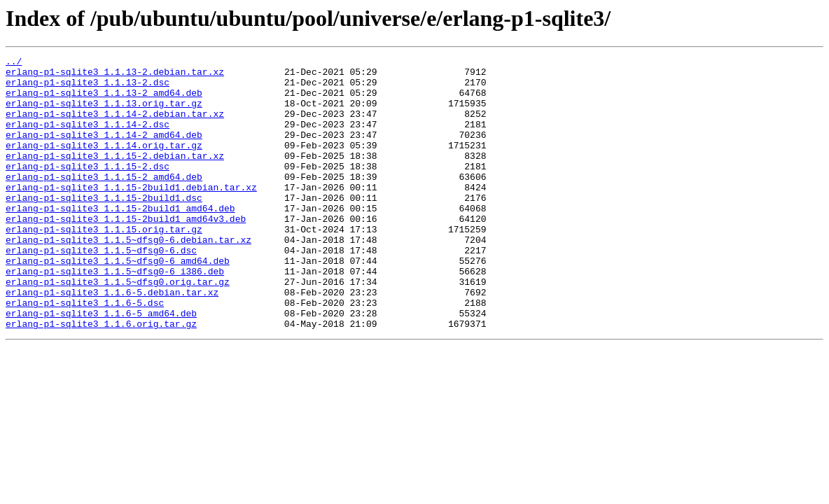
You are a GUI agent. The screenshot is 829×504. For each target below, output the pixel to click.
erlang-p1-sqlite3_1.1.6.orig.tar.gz (101, 378)
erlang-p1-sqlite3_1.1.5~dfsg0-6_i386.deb (115, 315)
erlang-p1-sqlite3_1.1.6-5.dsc (85, 353)
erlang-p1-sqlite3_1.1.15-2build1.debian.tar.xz (131, 214)
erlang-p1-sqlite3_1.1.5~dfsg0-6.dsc (101, 290)
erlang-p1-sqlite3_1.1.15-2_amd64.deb (104, 202)
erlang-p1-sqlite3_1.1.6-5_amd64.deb (101, 365)
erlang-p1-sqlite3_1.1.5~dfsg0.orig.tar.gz (118, 328)
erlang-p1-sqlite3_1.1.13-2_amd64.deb (104, 101)
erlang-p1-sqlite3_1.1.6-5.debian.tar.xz (112, 340)
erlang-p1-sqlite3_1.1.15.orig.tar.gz (104, 265)
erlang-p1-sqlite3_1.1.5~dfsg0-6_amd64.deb (118, 302)
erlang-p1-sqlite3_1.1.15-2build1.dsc (104, 227)
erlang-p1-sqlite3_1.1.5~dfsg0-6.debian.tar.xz (128, 277)
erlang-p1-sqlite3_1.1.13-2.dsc (88, 88)
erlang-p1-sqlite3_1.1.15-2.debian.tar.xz (115, 176)
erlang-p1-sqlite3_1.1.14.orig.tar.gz (104, 164)
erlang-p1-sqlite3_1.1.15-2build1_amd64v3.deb (126, 252)
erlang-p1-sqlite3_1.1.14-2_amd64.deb (104, 151)
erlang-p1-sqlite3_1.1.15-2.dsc (88, 189)
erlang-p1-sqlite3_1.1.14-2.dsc (88, 139)
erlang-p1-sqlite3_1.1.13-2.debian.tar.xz (115, 76)
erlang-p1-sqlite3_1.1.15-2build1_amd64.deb (120, 239)
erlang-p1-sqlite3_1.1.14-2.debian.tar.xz (115, 126)
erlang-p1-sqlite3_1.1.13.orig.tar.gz (104, 113)
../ (14, 63)
